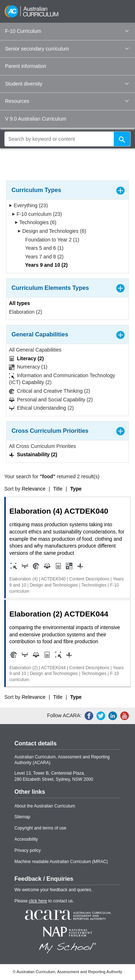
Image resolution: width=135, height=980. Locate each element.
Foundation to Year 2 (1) (50, 240)
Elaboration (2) (26, 312)
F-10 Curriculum (67, 31)
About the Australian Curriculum (45, 806)
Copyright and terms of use (40, 828)
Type (76, 489)
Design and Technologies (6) (52, 231)
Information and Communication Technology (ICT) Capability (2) (62, 379)
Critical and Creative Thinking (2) (50, 391)
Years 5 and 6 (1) (42, 248)
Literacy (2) (26, 359)
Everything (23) (28, 205)
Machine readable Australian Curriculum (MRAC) (61, 862)
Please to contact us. (44, 901)
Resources (67, 101)
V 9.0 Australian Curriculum (36, 119)
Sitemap (22, 817)
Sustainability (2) (33, 455)
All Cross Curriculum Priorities (42, 446)
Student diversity (67, 84)
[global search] (67, 139)
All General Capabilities (35, 350)
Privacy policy (28, 850)
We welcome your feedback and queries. (53, 890)
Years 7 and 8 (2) (42, 257)
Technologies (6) (35, 222)
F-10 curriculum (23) (37, 214)
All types (19, 303)
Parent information (26, 66)
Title (58, 489)
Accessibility (26, 839)
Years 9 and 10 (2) (44, 265)
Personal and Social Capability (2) (51, 400)
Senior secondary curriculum (67, 49)
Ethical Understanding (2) (41, 408)
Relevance (33, 489)
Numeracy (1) (28, 367)
